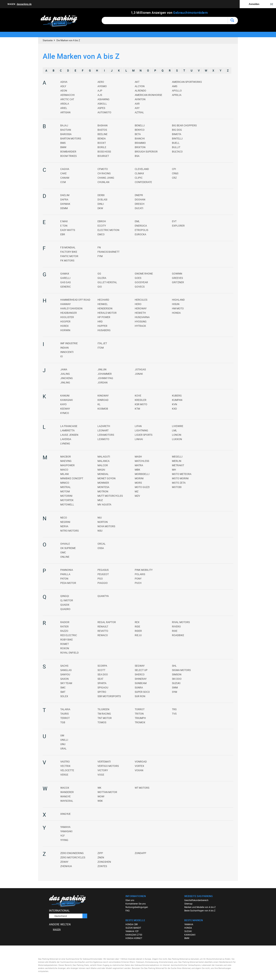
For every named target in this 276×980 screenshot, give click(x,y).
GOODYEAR (141, 282)
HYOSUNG (141, 321)
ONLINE (65, 557)
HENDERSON (105, 308)
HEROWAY (141, 308)
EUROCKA (140, 234)
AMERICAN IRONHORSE (148, 95)
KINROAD (103, 400)
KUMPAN (177, 400)
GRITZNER (178, 282)
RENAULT (103, 626)
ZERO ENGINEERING (72, 853)
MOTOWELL (67, 504)
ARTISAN (65, 112)
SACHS (64, 666)
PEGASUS (103, 570)
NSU (100, 531)
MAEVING (66, 461)
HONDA (176, 313)
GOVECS (140, 287)
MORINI (139, 478)
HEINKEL (103, 304)
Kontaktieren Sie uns (136, 904)
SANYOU (65, 674)
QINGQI (65, 596)
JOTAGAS (140, 369)
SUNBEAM (141, 683)
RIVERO (176, 626)
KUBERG (177, 396)
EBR (63, 234)
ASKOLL (102, 104)
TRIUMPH (140, 718)
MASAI (101, 470)
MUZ (100, 500)
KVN (174, 404)
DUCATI (139, 208)
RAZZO (64, 631)
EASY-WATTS (68, 230)
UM (62, 735)
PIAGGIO (103, 583)
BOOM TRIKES (68, 156)
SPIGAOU (103, 687)
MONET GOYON (106, 478)
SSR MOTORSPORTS (109, 696)
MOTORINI (66, 496)
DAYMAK (65, 204)
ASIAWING (103, 99)
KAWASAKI (67, 400)
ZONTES (102, 866)
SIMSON (177, 674)
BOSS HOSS (104, 152)
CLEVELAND (142, 169)
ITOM (101, 348)
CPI (174, 169)
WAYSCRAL (67, 801)
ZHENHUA (66, 866)
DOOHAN (140, 199)
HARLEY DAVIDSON (71, 308)
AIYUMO (102, 86)
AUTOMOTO (104, 112)
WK (99, 788)
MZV (137, 496)
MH (174, 470)
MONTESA (103, 487)
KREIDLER (141, 400)
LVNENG (65, 443)
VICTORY (103, 770)
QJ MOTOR (67, 600)
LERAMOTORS (106, 435)
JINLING (65, 382)
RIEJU (138, 635)
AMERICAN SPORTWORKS (187, 82)
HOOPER (65, 321)
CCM (63, 182)
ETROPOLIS (141, 230)
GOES (138, 278)
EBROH (102, 221)
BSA (137, 156)
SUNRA (139, 687)
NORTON (103, 522)
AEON (64, 91)
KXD (174, 409)
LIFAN (138, 426)
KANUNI (65, 396)
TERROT (65, 718)
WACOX (65, 788)
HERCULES (141, 300)
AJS (100, 95)
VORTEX (139, 766)
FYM (100, 256)
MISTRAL (66, 487)
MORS (138, 483)
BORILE (102, 147)
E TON (64, 226)
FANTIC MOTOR (69, 256)
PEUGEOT (103, 574)
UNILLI (64, 740)
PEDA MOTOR (68, 583)
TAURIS (64, 714)
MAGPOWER (67, 465)
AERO (101, 82)
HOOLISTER (67, 317)
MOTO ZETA (179, 483)
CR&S (175, 173)
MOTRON (103, 491)
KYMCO (65, 413)
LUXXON (177, 439)
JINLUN (102, 369)
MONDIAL (103, 474)
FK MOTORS (67, 260)
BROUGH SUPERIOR (146, 152)
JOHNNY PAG (105, 378)
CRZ (174, 178)
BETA (138, 134)
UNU (63, 744)
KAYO (63, 404)
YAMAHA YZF (132, 931)
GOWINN (177, 274)
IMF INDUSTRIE (69, 343)
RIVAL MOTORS (181, 622)
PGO (100, 579)
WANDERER (67, 792)
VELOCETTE (67, 770)
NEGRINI (65, 522)
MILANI (65, 474)
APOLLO (177, 91)
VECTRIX (65, 766)
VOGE (101, 775)
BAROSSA (66, 134)
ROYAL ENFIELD (69, 653)
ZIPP (100, 853)
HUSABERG (104, 330)
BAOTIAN (66, 130)
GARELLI (65, 278)
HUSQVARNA (142, 317)
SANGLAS (66, 670)
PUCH (138, 583)
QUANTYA (103, 596)
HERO (138, 304)
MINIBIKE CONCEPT (72, 478)
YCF (63, 836)
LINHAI (139, 439)
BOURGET (103, 156)
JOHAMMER (105, 374)
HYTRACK (140, 326)
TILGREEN (103, 709)
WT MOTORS (142, 788)
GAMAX (65, 274)
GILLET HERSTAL (107, 282)
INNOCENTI (67, 352)
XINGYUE (65, 814)
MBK (137, 470)
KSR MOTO (141, 404)
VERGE (64, 775)
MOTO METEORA (182, 474)
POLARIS (140, 574)
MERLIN (177, 461)
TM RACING (104, 714)
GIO (100, 287)
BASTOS (102, 130)
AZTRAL (139, 112)
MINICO (65, 483)
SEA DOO (103, 674)
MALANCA (103, 461)
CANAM (65, 178)
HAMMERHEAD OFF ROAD (75, 300)
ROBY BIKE (67, 640)
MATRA (139, 465)
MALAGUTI (104, 457)
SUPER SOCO (142, 692)
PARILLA (65, 574)
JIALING (65, 374)
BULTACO (177, 152)
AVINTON (140, 99)
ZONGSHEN (104, 862)
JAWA (64, 369)
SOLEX (64, 696)
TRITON (139, 714)
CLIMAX (139, 173)
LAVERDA (66, 439)
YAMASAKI (66, 831)
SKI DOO (177, 679)
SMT (63, 692)
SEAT (100, 679)
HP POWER (104, 317)
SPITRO (102, 692)
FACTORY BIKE (69, 252)
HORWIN (65, 330)
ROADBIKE (178, 635)
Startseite (48, 40)
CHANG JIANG (106, 178)
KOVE (138, 396)
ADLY (63, 86)
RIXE (175, 631)
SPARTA (102, 683)
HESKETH (140, 313)
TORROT (140, 709)
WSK (100, 801)
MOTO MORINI (180, 478)
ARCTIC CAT (67, 99)
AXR (137, 104)
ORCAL (102, 544)
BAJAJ (64, 125)
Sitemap (188, 904)
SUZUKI (176, 683)
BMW (63, 147)
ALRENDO (140, 91)
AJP (100, 91)
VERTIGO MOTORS (108, 766)
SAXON (64, 679)
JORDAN (103, 382)
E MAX (64, 221)
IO (62, 356)
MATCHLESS (142, 461)
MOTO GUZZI (142, 487)
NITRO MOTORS (69, 531)
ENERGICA (141, 226)
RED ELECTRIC (69, 635)
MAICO (64, 470)
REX (137, 622)
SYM (174, 692)
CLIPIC (139, 178)
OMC (63, 552)
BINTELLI (177, 138)
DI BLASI (102, 199)
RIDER (138, 631)
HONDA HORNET (134, 938)
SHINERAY (141, 679)
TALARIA (65, 709)
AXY (137, 108)
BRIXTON (140, 147)
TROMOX (140, 722)
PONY (138, 579)
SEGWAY (140, 666)
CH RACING (104, 173)
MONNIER (103, 483)
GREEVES (177, 278)
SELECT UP (141, 670)
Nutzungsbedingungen (137, 907)
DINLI (101, 204)
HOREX (64, 326)
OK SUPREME (68, 548)
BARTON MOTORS (71, 138)
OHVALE (65, 544)
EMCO (101, 234)
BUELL (176, 143)
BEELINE (103, 134)
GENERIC (66, 287)
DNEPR (139, 195)
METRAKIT (178, 465)
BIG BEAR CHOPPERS (184, 125)
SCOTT (101, 670)
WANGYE (65, 796)
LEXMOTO (103, 439)
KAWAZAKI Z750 (134, 935)
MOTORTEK (67, 500)
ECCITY (102, 226)
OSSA (101, 548)
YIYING (64, 840)
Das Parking (61, 21)
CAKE (63, 173)
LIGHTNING (141, 430)
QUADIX (65, 605)
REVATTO (103, 631)
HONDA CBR (132, 924)
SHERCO (140, 674)
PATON (64, 579)
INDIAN (64, 348)
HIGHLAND (178, 300)
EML (137, 221)
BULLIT (176, 147)
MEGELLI (177, 457)
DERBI (101, 195)
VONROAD (141, 762)
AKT (137, 82)
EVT (174, 221)
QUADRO (65, 609)
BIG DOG (177, 130)
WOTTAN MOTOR (107, 792)
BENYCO (140, 130)
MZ (137, 491)
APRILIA (177, 95)
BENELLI (140, 125)
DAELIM (65, 195)
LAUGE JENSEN (69, 435)
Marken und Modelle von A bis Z (200, 907)
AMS (175, 86)
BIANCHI (140, 138)
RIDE (137, 626)
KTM (137, 409)
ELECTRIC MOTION (108, 230)
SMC (63, 687)
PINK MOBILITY (144, 570)
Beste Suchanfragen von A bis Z (200, 910)
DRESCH (140, 204)
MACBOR (66, 457)
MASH (138, 457)
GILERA (102, 278)
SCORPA (102, 666)
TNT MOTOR (105, 718)
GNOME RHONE (144, 274)
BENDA (102, 138)
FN (99, 247)
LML (174, 430)
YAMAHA (65, 827)
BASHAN (103, 125)
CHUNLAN (103, 182)
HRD (100, 321)
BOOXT (102, 143)
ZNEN (101, 857)
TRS (174, 709)
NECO (64, 518)
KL (99, 404)
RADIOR (65, 622)
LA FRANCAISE (69, 426)
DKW (100, 208)
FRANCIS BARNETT (108, 252)
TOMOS (102, 722)
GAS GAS (65, 282)
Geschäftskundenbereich (196, 900)
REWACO (103, 635)
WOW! (101, 796)
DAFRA (64, 199)
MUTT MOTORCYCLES (110, 496)
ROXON (65, 648)
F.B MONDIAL (68, 247)
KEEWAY (65, 409)
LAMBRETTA (67, 430)
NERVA (64, 526)
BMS (63, 143)
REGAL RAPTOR (107, 622)
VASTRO (65, 762)
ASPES (101, 108)
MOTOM (65, 491)
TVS (174, 714)
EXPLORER (178, 226)
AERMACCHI (67, 95)
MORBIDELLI (142, 474)
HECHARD (103, 300)
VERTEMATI (104, 762)
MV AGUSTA (104, 504)
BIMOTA (177, 134)
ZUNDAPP (140, 853)
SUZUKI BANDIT (133, 928)
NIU (100, 518)
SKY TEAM (66, 683)
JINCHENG (67, 378)
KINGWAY (103, 396)
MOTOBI (177, 487)
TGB (63, 722)
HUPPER (102, 326)
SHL (174, 666)
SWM (175, 687)
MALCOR (103, 465)
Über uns (130, 900)
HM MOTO (178, 308)
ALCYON (140, 86)
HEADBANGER (69, 313)
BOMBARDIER (68, 152)
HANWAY (65, 304)
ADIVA (64, 82)
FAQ (127, 910)
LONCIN (177, 435)
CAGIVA (65, 169)
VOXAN (139, 770)
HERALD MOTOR (107, 313)
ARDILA (65, 104)
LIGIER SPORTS (144, 435)
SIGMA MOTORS (181, 670)
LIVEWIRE (178, 426)
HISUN (176, 304)
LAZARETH (104, 426)
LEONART (103, 430)
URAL (63, 748)
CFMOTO (103, 169)
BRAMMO (140, 143)
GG (99, 274)
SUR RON (140, 696)
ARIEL (64, 108)
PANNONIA (67, 570)
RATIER (64, 626)
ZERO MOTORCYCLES (73, 857)
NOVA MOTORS (106, 526)
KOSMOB (103, 409)
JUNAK (139, 374)
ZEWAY (64, 862)
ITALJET (102, 343)
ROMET (65, 644)
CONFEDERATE (143, 182)
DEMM (64, 208)
